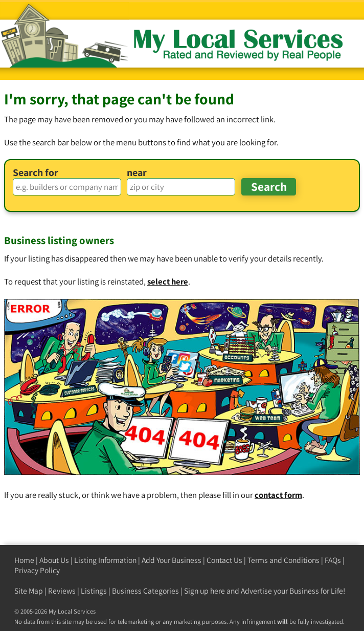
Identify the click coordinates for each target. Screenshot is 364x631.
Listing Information (105, 560)
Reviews (62, 591)
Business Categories (145, 591)
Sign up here (204, 591)
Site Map (29, 591)
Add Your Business (172, 560)
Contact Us (224, 560)
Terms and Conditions (283, 560)
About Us (54, 560)
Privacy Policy (37, 570)
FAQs (333, 560)
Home (24, 560)
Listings (94, 591)
